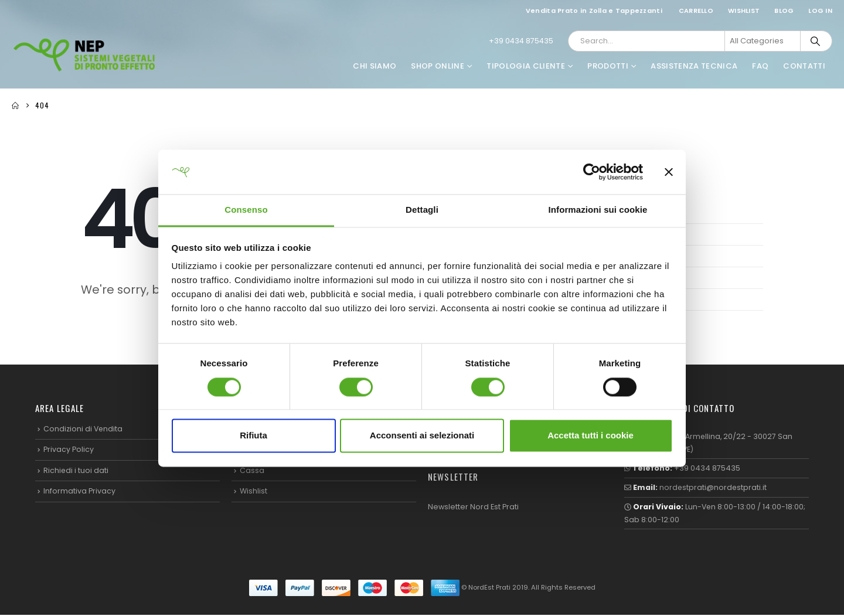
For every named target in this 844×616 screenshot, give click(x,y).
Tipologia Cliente (526, 66)
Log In (820, 11)
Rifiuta (253, 436)
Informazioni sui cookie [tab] (598, 210)
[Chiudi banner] (669, 172)
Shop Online (438, 66)
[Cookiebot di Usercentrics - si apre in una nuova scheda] (592, 172)
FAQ (760, 66)
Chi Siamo (375, 66)
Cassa (252, 470)
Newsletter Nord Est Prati (473, 507)
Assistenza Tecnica (694, 66)
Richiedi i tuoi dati (76, 470)
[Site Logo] (85, 55)
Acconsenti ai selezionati (422, 436)
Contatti (804, 66)
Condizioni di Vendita (84, 429)
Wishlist (744, 11)
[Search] (815, 41)
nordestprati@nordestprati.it (714, 488)
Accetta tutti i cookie (591, 436)
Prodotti (608, 66)
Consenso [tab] (246, 210)
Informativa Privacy (79, 491)
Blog (784, 11)
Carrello (696, 11)
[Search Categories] (763, 41)
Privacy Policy (69, 450)
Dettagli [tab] (422, 210)
